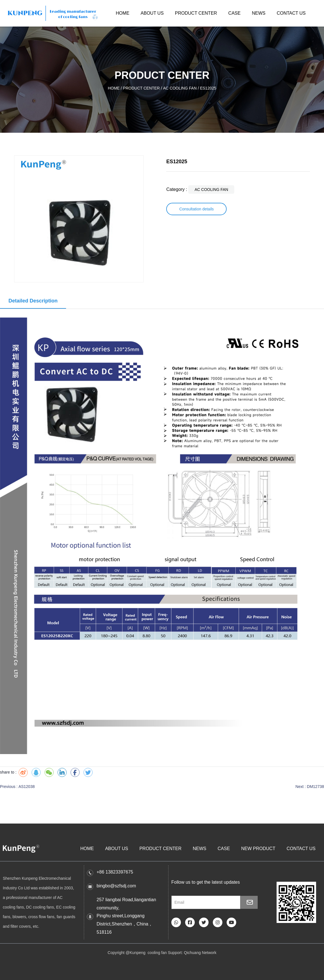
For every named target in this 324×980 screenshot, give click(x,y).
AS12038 (27, 787)
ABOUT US (152, 13)
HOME (122, 13)
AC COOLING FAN (180, 88)
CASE (235, 13)
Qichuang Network (200, 953)
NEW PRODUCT (258, 849)
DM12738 (315, 787)
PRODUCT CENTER (196, 13)
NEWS (259, 13)
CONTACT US (291, 13)
